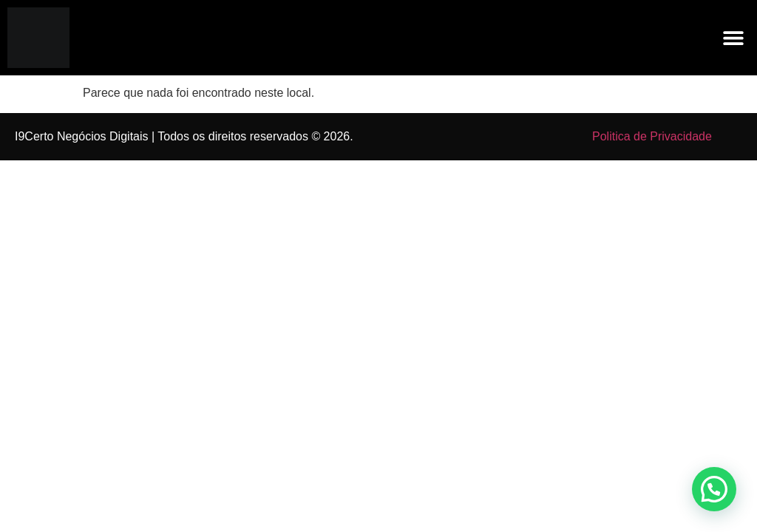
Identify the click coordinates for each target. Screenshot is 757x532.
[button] (733, 38)
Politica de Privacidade (652, 136)
